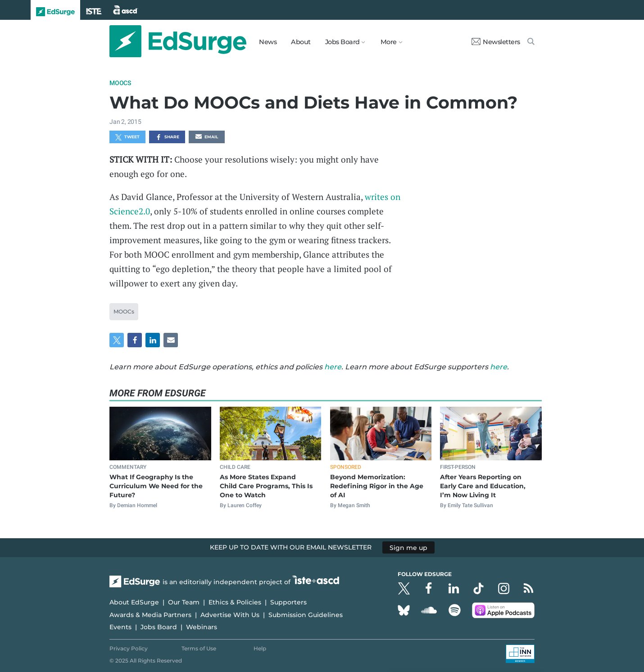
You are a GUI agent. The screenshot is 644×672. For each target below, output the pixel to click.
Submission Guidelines (306, 615)
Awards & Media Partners (150, 615)
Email (207, 137)
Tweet (127, 137)
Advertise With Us (230, 615)
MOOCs (120, 83)
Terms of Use (199, 648)
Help (260, 648)
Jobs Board (159, 627)
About (301, 42)
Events (120, 627)
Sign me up (408, 547)
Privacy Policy (129, 648)
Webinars (202, 627)
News (268, 42)
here (333, 367)
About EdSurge (134, 602)
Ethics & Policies (235, 602)
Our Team (184, 602)
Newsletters (496, 42)
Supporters (288, 602)
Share (167, 137)
